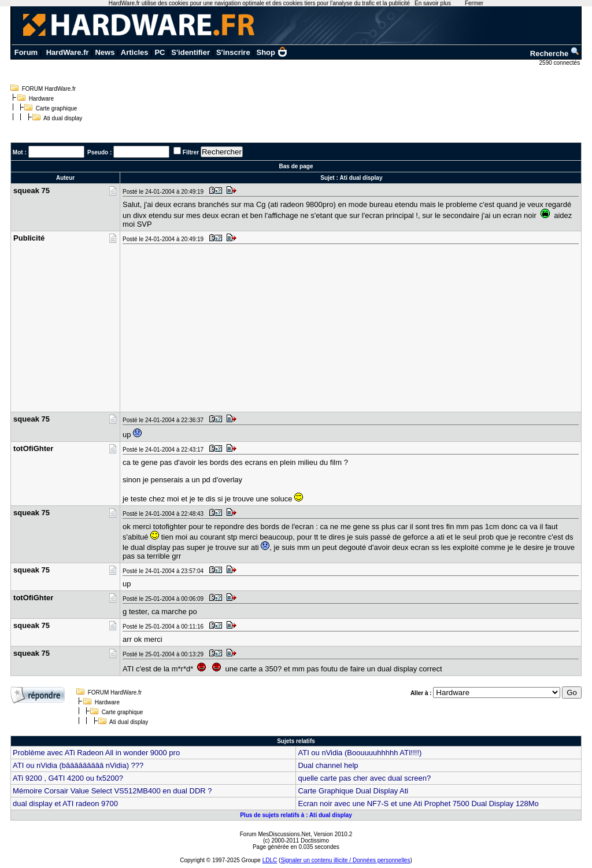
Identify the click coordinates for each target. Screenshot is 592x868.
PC (160, 52)
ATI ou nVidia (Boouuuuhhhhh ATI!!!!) (360, 753)
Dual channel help (328, 765)
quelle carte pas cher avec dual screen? (364, 778)
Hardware (41, 99)
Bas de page (296, 166)
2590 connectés (560, 63)
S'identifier (190, 52)
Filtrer (191, 152)
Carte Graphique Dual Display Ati (353, 791)
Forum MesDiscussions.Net (275, 834)
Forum (26, 52)
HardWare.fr (68, 52)
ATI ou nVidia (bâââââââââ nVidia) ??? (78, 765)
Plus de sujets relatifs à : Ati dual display (296, 815)
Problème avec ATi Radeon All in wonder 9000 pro (96, 753)
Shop (272, 52)
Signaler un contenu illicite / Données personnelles (345, 860)
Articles (135, 52)
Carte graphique (57, 108)
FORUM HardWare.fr (49, 89)
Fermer (474, 3)
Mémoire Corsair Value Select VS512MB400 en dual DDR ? (112, 791)
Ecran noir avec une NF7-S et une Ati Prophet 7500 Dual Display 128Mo (418, 804)
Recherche (555, 53)
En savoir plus (433, 3)
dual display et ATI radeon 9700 (65, 804)
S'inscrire (233, 52)
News (105, 52)
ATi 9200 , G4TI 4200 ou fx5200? (68, 778)
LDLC (270, 860)
